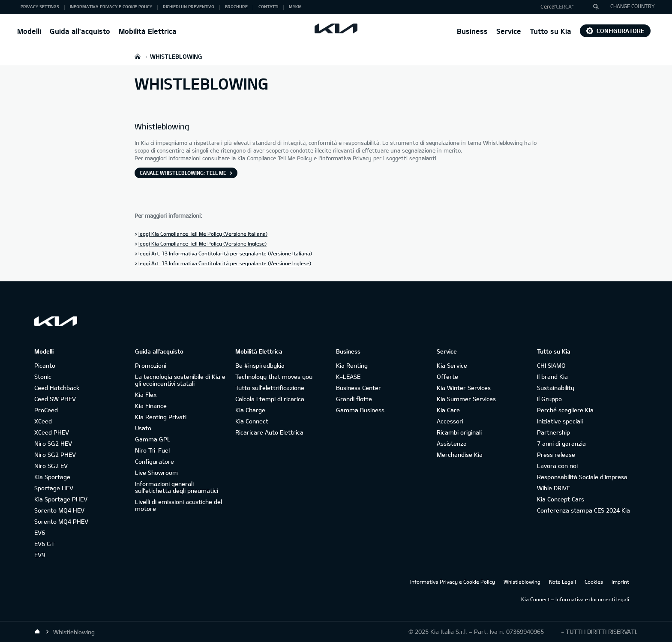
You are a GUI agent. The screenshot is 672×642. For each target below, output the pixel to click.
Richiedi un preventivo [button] (189, 6)
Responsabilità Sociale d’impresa (582, 477)
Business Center (358, 388)
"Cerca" (564, 6)
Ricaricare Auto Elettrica (269, 432)
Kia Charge (250, 410)
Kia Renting (352, 365)
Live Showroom (156, 472)
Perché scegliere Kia (565, 410)
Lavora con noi (557, 466)
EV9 (40, 555)
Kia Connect (252, 421)
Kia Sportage (52, 477)
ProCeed (46, 410)
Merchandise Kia (460, 454)
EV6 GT (45, 544)
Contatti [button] (268, 6)
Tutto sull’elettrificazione (270, 388)
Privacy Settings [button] (40, 6)
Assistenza (452, 443)
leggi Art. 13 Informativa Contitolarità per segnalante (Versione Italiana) (225, 253)
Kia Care (448, 410)
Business (472, 31)
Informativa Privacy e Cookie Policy (453, 582)
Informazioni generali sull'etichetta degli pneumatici (177, 487)
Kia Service (452, 365)
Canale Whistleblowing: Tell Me (183, 173)
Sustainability (556, 388)
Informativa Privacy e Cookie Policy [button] (111, 6)
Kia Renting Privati (161, 417)
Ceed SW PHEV (55, 399)
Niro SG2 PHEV (55, 454)
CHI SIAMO (551, 365)
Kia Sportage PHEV (61, 499)
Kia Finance (151, 406)
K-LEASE (348, 376)
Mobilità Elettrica (148, 31)
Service (509, 31)
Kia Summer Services (466, 399)
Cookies (594, 582)
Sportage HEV (54, 488)
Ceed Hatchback (57, 388)
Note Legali (562, 582)
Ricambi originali (459, 432)
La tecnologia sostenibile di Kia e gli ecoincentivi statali (180, 380)
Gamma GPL (153, 439)
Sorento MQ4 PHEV (61, 521)
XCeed (43, 421)
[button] (566, 7)
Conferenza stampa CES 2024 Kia (583, 510)
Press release (556, 454)
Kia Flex (146, 394)
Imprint (620, 582)
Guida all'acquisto (80, 31)
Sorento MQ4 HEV (59, 510)
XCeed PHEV (52, 432)
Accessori (450, 421)
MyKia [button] (295, 6)
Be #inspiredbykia (260, 365)
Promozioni (151, 365)
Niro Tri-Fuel (152, 450)
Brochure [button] (236, 6)
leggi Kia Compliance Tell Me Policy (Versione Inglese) (202, 243)
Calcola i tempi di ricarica (270, 399)
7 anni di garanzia (561, 443)
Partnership (553, 432)
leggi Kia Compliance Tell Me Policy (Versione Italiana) (203, 234)
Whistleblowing (522, 582)
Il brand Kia (552, 376)
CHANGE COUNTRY (633, 6)
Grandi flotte (354, 399)
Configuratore (615, 31)
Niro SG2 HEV (53, 443)
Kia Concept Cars (561, 499)
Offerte (447, 376)
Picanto (45, 365)
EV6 (40, 532)
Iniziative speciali (560, 421)
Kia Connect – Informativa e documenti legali (575, 599)
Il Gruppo (549, 399)
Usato (143, 428)
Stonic (43, 376)
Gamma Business (360, 410)
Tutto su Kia (550, 31)
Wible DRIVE (553, 488)
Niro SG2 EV (51, 466)
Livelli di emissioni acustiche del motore (178, 505)
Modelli (29, 31)
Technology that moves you (274, 376)
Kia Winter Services (464, 388)
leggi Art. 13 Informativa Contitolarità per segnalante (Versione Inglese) (225, 263)
